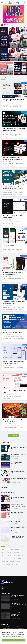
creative (10, 552)
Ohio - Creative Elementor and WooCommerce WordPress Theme (12, 25)
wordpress (12, 561)
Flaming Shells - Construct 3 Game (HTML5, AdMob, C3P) (14, 421)
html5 (8, 564)
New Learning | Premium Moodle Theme (17, 463)
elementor (17, 549)
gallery (3, 564)
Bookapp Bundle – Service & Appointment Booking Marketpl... (13, 158)
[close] (25, 631)
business (11, 549)
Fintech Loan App (8, 245)
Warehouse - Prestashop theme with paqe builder (6, 72)
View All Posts (23, 78)
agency (9, 555)
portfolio (4, 552)
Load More (13, 436)
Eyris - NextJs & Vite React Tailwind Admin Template (14, 217)
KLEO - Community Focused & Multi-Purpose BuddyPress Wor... (18, 529)
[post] (13, 37)
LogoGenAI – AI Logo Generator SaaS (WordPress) (17, 614)
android (19, 561)
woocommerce (17, 552)
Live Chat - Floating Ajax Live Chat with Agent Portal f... (18, 605)
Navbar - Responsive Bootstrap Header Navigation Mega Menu (13, 332)
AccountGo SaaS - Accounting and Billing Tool (19, 455)
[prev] (23, 25)
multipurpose (5, 561)
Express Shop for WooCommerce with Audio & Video (13, 273)
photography (15, 564)
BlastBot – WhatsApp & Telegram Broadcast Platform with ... (18, 471)
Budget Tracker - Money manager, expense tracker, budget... (13, 362)
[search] (25, 3)
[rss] (2, 588)
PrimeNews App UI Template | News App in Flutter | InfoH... (14, 303)
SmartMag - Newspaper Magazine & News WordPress (20, 72)
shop (14, 558)
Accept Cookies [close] (13, 640)
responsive (4, 549)
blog (9, 558)
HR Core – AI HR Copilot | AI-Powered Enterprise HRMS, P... (14, 129)
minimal (19, 558)
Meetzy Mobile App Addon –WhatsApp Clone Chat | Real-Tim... (18, 447)
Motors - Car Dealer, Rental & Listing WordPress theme (18, 537)
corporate (4, 558)
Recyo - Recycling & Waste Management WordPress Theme (13, 188)
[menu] (2, 3)
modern (3, 555)
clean (14, 555)
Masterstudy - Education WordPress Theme (17, 521)
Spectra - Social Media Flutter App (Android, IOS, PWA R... (18, 479)
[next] (25, 25)
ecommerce (20, 555)
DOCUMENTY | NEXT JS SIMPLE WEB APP (15, 392)
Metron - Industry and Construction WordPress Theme (14, 100)
